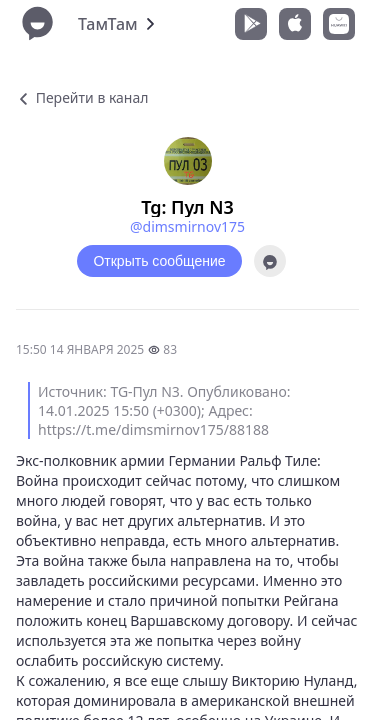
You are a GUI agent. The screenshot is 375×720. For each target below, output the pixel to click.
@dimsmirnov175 (187, 226)
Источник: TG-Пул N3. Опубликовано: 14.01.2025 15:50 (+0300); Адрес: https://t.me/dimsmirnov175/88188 (164, 410)
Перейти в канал (82, 97)
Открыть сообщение (159, 261)
